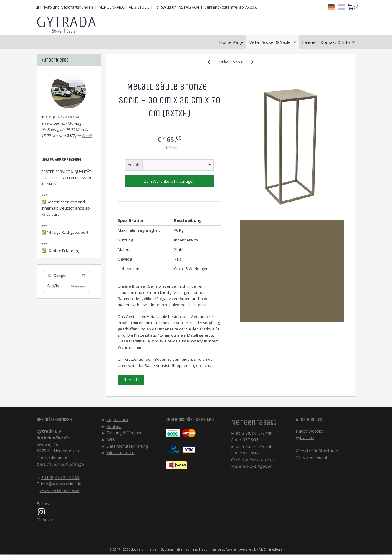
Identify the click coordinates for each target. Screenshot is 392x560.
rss (195, 549)
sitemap (183, 549)
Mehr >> (44, 520)
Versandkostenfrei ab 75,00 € (231, 7)
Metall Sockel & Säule (272, 42)
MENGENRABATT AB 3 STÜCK (124, 7)
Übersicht (131, 380)
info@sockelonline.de (61, 484)
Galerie (309, 42)
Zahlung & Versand (124, 433)
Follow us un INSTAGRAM (177, 7)
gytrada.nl (305, 438)
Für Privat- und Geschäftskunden (63, 7)
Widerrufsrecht (120, 453)
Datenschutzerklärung (127, 446)
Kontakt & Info (338, 42)
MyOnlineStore (271, 549)
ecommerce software (219, 549)
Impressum (117, 420)
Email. (87, 136)
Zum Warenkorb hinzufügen (169, 181)
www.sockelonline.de (60, 490)
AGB (111, 440)
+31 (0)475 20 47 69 (62, 117)
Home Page (231, 42)
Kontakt (114, 426)
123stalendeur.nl (311, 457)
